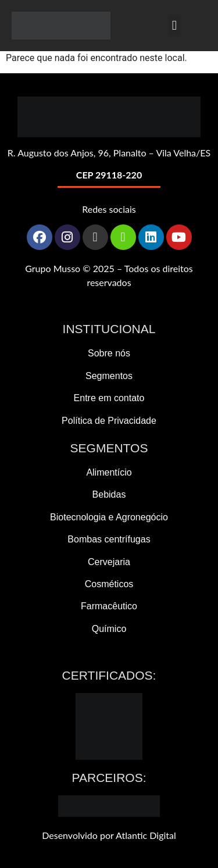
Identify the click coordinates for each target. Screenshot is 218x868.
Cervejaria (109, 562)
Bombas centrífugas (109, 539)
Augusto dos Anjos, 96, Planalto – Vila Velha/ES (114, 153)
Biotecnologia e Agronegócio (109, 517)
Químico (109, 629)
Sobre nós (109, 353)
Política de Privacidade (109, 421)
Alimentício (109, 472)
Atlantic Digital (146, 835)
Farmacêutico (109, 606)
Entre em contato (109, 398)
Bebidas (109, 494)
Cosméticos (109, 584)
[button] (174, 26)
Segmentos (109, 376)
